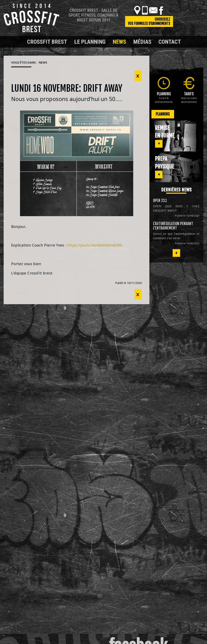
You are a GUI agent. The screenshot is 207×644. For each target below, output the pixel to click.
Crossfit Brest (47, 42)
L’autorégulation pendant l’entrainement (173, 226)
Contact (170, 42)
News (119, 42)
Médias (142, 42)
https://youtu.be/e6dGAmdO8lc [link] (95, 245)
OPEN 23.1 (160, 201)
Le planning (90, 42)
